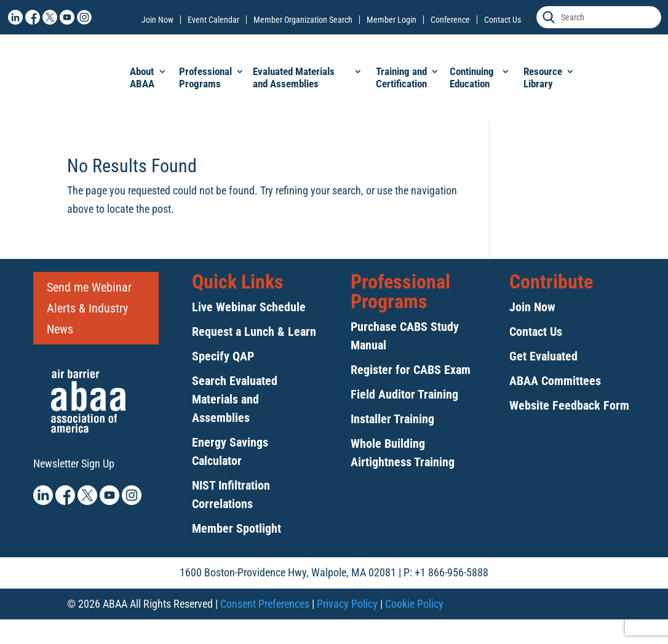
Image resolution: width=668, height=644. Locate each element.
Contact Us (503, 20)
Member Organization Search (303, 20)
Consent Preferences (265, 604)
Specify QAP (223, 356)
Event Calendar (213, 20)
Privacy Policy (347, 604)
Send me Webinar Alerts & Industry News (89, 308)
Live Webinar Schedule (249, 307)
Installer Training (392, 419)
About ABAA (142, 78)
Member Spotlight (237, 528)
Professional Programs (205, 78)
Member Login (392, 20)
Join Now (157, 20)
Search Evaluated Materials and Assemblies (235, 399)
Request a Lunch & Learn (254, 332)
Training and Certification (401, 78)
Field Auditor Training (404, 394)
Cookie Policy (414, 604)
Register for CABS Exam (411, 370)
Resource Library (543, 78)
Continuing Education (472, 78)
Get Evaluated (543, 356)
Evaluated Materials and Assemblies (294, 78)
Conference (450, 20)
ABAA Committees (555, 381)
